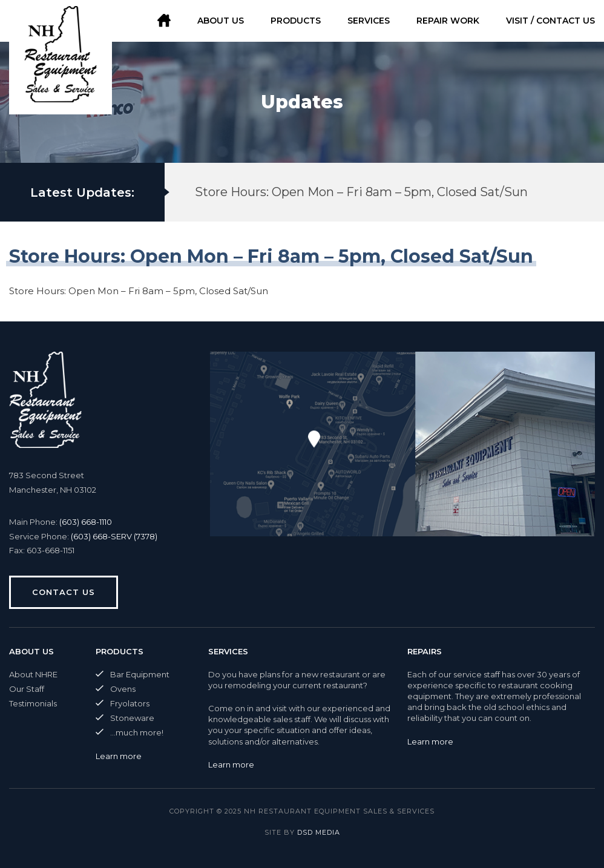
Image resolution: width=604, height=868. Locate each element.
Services (369, 21)
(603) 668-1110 (86, 522)
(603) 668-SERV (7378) (114, 536)
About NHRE (33, 674)
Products (296, 21)
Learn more (119, 756)
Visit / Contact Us (550, 21)
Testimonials (33, 703)
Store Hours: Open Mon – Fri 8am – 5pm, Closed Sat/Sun (361, 192)
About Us (221, 21)
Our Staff (27, 689)
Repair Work (448, 21)
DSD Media (319, 832)
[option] (364, 192)
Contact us (64, 592)
